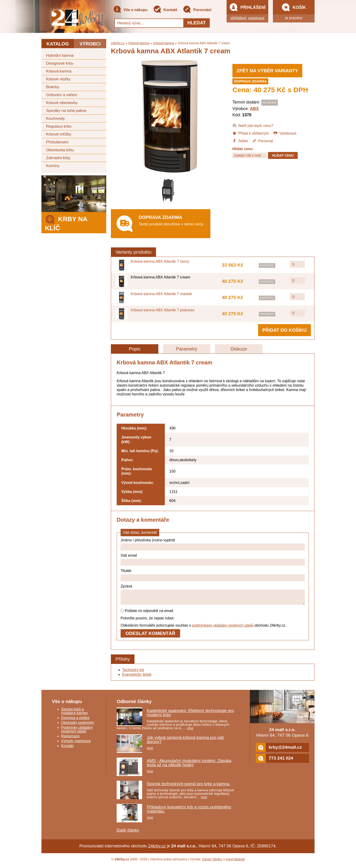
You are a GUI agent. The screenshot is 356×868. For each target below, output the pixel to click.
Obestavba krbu (60, 150)
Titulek (126, 571)
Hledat (197, 23)
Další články (128, 833)
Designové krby (60, 63)
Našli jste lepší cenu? (253, 125)
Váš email (129, 555)
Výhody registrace (76, 744)
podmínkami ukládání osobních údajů (223, 628)
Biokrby (53, 87)
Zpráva (126, 586)
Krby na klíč (66, 222)
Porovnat (263, 141)
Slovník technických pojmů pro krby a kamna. (189, 787)
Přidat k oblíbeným (251, 133)
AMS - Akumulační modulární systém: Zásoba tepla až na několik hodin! (189, 766)
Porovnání (197, 10)
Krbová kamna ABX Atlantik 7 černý (160, 261)
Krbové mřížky (59, 134)
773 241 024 (275, 761)
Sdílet (240, 141)
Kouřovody (55, 118)
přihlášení (239, 18)
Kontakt (165, 10)
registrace (256, 18)
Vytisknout (285, 133)
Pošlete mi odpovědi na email (147, 614)
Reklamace (70, 739)
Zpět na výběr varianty (267, 71)
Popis (134, 349)
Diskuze (239, 349)
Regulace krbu (59, 126)
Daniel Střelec (212, 862)
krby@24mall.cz (279, 750)
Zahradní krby (58, 158)
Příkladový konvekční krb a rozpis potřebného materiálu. (189, 812)
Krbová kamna (59, 71)
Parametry (187, 349)
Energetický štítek (137, 677)
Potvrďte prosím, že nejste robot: (147, 621)
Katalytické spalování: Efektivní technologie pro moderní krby (190, 716)
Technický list (133, 673)
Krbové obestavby (62, 103)
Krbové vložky (58, 79)
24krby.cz (118, 43)
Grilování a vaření (62, 95)
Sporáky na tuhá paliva (66, 111)
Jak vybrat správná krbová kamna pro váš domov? (185, 742)
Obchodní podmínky (78, 725)
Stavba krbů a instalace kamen (75, 714)
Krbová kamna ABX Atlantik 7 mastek (161, 294)
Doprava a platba (75, 721)
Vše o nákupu (130, 10)
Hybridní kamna (60, 55)
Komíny (53, 166)
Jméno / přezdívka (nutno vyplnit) (148, 540)
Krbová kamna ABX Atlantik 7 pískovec (163, 310)
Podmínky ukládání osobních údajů (77, 732)
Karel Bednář (235, 862)
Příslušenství (57, 142)
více (190, 731)
